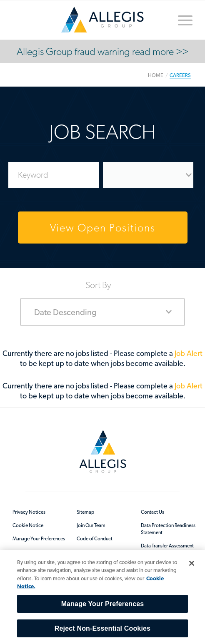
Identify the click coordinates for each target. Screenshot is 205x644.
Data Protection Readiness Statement (168, 529)
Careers (180, 75)
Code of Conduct (95, 539)
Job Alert (189, 353)
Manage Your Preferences (39, 539)
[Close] (192, 563)
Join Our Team (91, 525)
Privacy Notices (29, 512)
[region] (102, 597)
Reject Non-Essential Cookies (102, 628)
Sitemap (85, 512)
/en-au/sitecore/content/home (102, 20)
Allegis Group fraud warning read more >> (102, 51)
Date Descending (65, 312)
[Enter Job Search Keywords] (54, 175)
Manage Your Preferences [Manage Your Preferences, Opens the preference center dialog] (103, 604)
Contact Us (152, 512)
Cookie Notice (28, 525)
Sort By (98, 284)
